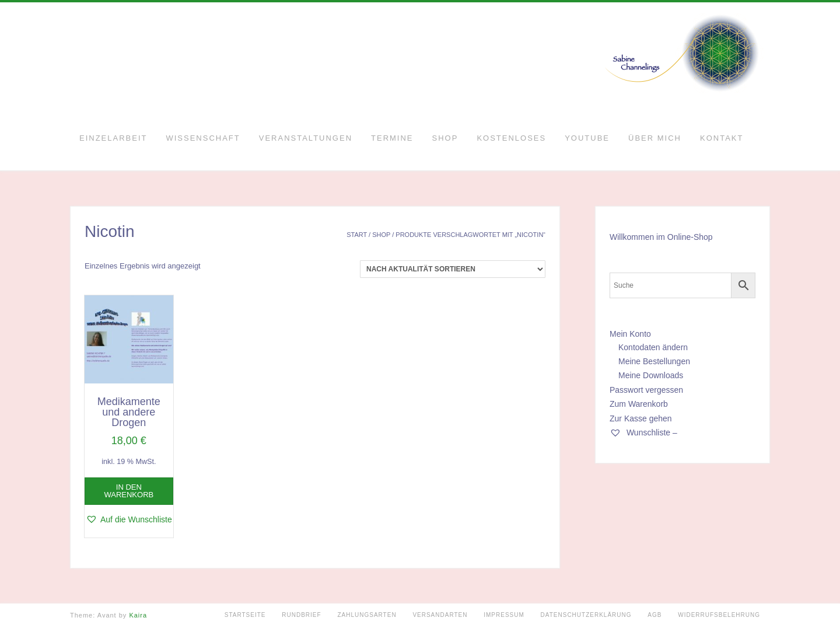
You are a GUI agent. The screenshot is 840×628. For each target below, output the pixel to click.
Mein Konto (630, 334)
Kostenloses (511, 138)
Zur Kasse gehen (641, 418)
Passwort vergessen (646, 390)
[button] (129, 519)
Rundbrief (301, 615)
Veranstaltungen (306, 138)
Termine (392, 138)
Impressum (504, 615)
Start (357, 235)
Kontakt (722, 138)
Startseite (245, 615)
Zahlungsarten (367, 615)
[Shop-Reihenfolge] (453, 269)
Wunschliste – (643, 432)
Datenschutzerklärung (586, 615)
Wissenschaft (203, 138)
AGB (654, 615)
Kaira (138, 615)
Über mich (655, 138)
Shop (445, 138)
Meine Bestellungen (654, 361)
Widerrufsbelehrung (719, 615)
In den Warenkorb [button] (129, 491)
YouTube (587, 138)
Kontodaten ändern (653, 347)
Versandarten (440, 615)
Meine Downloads (651, 375)
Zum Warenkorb (639, 404)
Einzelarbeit (113, 138)
